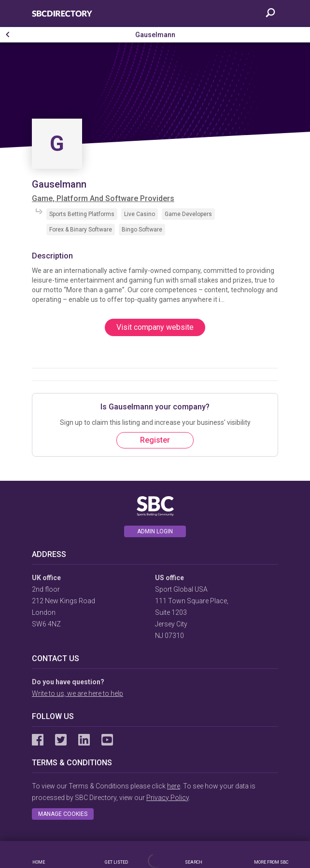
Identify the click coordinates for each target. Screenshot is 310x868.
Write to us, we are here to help (77, 693)
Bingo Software (142, 230)
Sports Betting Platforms (82, 214)
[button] (8, 35)
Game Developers (188, 214)
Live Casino (140, 214)
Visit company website (155, 327)
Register (155, 440)
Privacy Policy (168, 798)
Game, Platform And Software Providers (103, 198)
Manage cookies (63, 814)
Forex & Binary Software (81, 230)
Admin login (155, 531)
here (174, 786)
